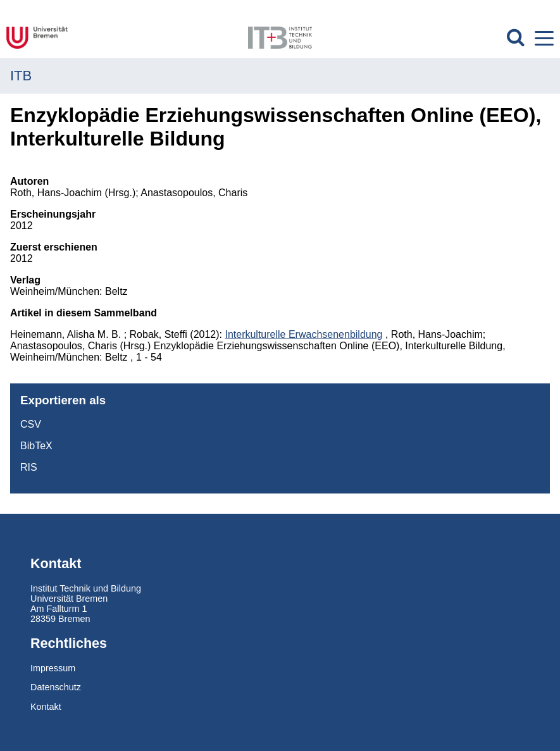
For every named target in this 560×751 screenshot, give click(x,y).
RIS (29, 467)
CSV (31, 424)
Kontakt (46, 707)
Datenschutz (56, 687)
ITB (21, 76)
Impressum (53, 668)
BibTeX (36, 446)
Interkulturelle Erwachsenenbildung (303, 334)
